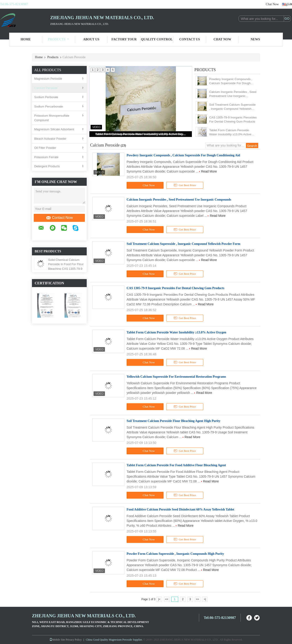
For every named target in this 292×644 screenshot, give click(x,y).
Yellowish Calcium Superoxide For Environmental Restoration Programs (176, 377)
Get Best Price (185, 185)
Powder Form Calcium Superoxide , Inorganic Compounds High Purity (175, 554)
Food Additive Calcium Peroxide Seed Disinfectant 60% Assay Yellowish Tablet (180, 509)
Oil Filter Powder (45, 148)
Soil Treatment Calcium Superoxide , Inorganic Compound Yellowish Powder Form (232, 107)
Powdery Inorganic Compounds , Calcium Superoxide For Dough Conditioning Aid (231, 81)
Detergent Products (47, 166)
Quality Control (157, 39)
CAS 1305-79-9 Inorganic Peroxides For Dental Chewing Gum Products (233, 119)
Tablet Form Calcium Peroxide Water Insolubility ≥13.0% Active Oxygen (141, 134)
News (255, 39)
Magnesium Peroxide (48, 79)
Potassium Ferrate (46, 157)
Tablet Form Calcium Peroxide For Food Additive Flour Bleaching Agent (176, 465)
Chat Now (272, 4)
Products (58, 39)
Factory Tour (124, 39)
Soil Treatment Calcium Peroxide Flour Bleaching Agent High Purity (173, 421)
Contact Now (59, 218)
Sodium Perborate (46, 97)
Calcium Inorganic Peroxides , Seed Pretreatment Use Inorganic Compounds (233, 94)
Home (26, 39)
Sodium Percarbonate (49, 106)
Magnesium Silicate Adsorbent (54, 129)
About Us (91, 39)
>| (205, 599)
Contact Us (190, 39)
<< (167, 599)
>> (198, 599)
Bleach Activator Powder (50, 139)
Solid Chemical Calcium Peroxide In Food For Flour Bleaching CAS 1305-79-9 (66, 264)
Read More (209, 171)
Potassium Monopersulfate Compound (52, 118)
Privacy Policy (74, 640)
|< (159, 599)
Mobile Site (57, 640)
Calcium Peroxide (46, 88)
